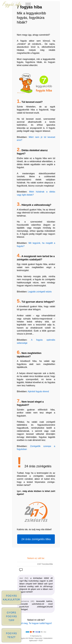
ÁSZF (41, 641)
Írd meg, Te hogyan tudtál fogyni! (36, 623)
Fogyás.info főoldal (27, 638)
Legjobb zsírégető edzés (40, 292)
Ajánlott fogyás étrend (38, 391)
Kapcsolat (38, 638)
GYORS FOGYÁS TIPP (11, 616)
